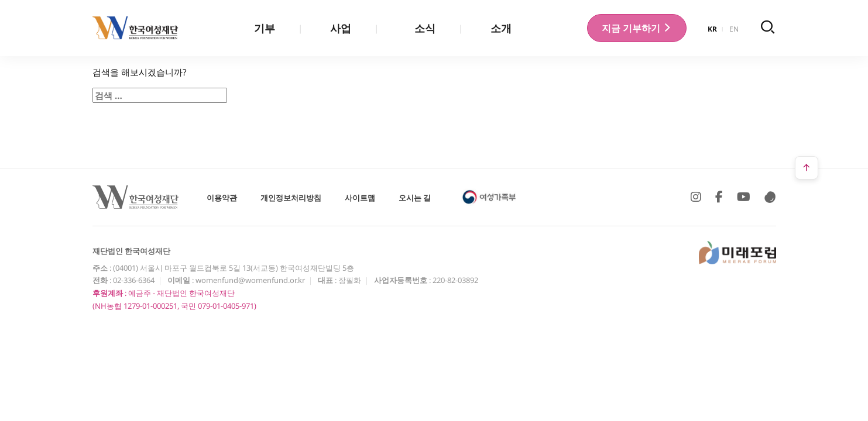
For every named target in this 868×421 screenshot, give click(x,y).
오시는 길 (415, 198)
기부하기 (637, 28)
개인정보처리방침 (291, 198)
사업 (341, 28)
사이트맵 (360, 198)
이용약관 (222, 198)
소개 (501, 28)
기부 (265, 28)
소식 (425, 28)
